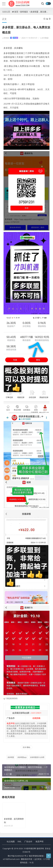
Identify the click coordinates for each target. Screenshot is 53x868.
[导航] (4, 3)
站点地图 (11, 842)
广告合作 (28, 842)
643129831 (36, 713)
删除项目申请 (27, 860)
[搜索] (43, 4)
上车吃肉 (10, 38)
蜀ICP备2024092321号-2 (18, 857)
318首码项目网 (30, 849)
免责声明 (39, 842)
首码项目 (24, 12)
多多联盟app (22, 757)
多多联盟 (11, 757)
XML (20, 842)
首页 (16, 12)
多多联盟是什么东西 (37, 757)
